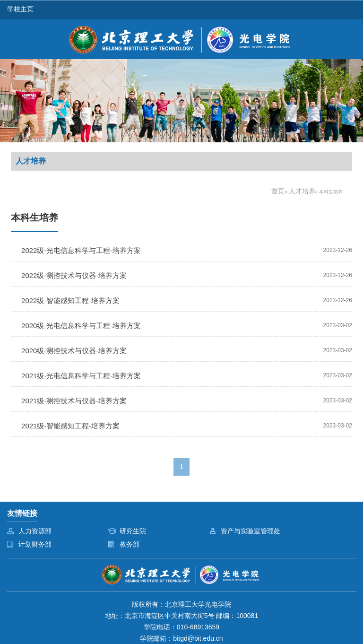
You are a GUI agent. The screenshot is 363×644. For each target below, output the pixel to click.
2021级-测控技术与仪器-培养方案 (74, 401)
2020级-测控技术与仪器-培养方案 (74, 351)
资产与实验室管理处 (251, 531)
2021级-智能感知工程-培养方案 (70, 426)
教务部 (130, 544)
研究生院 (133, 531)
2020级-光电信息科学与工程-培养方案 (81, 326)
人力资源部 (35, 531)
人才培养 (302, 191)
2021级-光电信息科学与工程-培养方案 (81, 376)
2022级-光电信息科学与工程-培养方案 (81, 250)
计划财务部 (35, 544)
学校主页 (20, 9)
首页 (278, 191)
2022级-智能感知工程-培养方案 (70, 300)
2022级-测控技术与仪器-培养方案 (74, 275)
